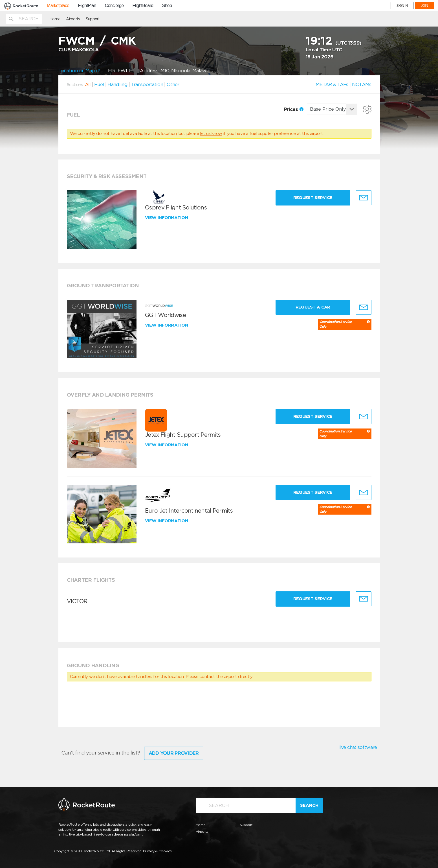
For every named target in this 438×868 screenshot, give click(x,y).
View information (167, 218)
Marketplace (58, 6)
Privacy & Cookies (157, 851)
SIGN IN (402, 6)
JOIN (424, 6)
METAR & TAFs (332, 84)
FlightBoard (143, 6)
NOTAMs (362, 84)
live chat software (358, 747)
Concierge (114, 6)
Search (309, 805)
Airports (73, 19)
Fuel (99, 84)
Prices (294, 109)
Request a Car (313, 307)
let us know (211, 134)
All (88, 84)
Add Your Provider (174, 753)
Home (55, 19)
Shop (167, 6)
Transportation (147, 84)
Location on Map (79, 71)
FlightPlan (87, 6)
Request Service (313, 198)
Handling (117, 84)
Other (173, 84)
